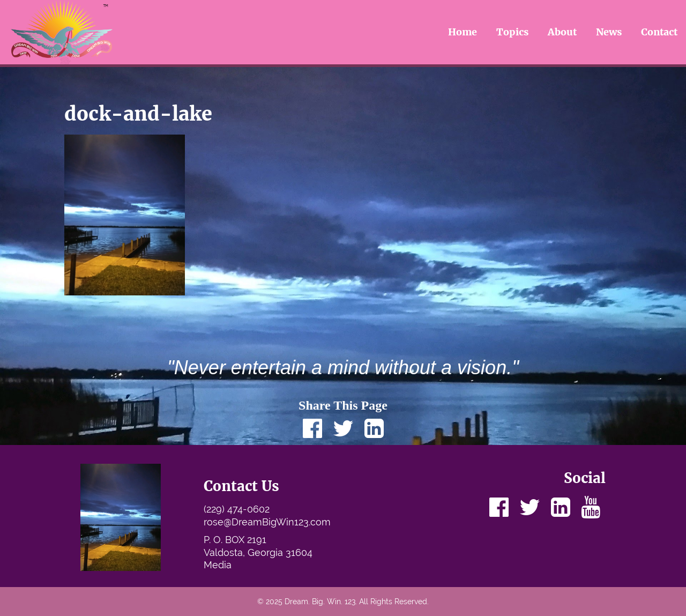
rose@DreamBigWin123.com (267, 522)
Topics (513, 32)
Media (218, 565)
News (609, 32)
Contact (659, 32)
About (562, 32)
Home (463, 32)
